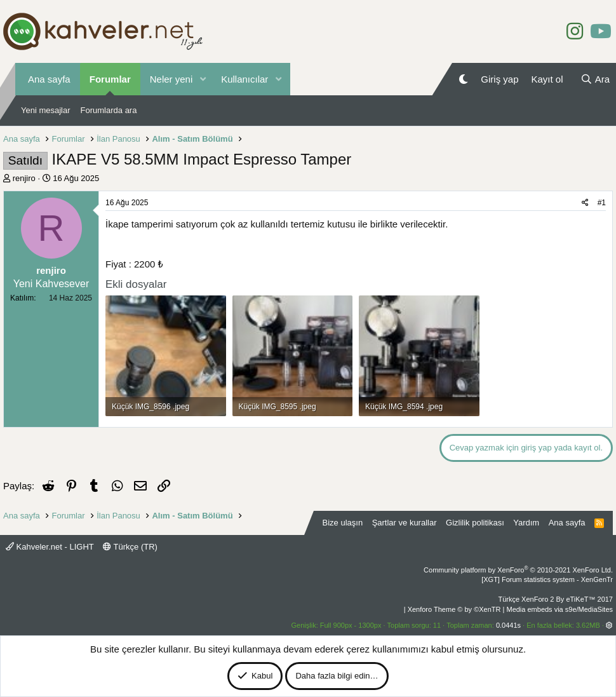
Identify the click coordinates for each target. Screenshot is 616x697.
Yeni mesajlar (46, 110)
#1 (602, 203)
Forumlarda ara (109, 110)
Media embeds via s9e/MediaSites (559, 609)
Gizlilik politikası (475, 523)
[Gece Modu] (463, 79)
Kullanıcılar (244, 79)
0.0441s (508, 625)
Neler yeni (171, 79)
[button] (203, 79)
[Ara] (595, 79)
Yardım (526, 523)
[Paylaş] (585, 203)
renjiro (24, 178)
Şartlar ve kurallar (405, 523)
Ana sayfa (49, 79)
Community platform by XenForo (518, 570)
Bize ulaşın (343, 523)
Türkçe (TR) (130, 547)
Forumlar (110, 79)
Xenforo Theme (454, 609)
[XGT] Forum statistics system (547, 579)
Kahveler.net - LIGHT (50, 547)
